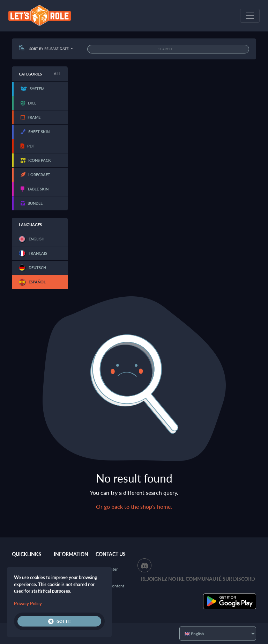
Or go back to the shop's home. (134, 506)
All (57, 74)
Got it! (59, 621)
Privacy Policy (28, 603)
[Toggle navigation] (250, 16)
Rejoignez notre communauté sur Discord (198, 579)
